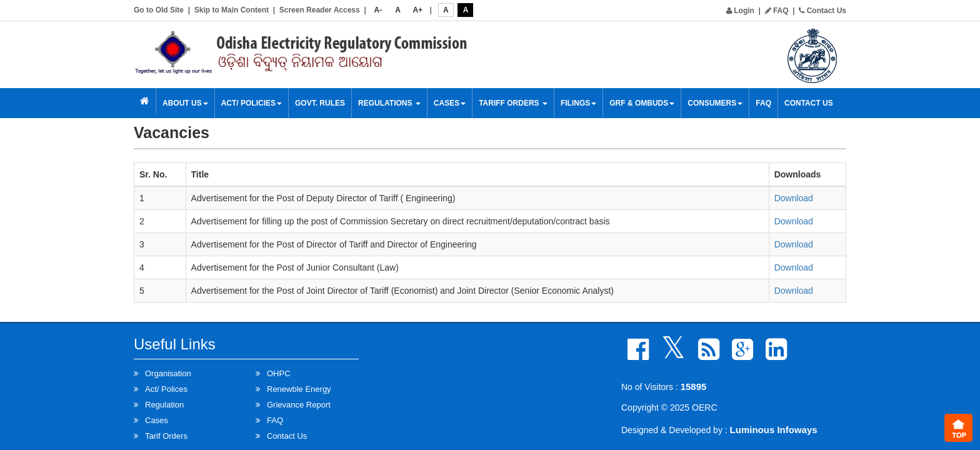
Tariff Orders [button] (513, 103)
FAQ (777, 11)
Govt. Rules (320, 103)
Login (740, 11)
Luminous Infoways (774, 430)
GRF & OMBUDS (642, 103)
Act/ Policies (252, 103)
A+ (417, 10)
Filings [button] (578, 103)
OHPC (279, 373)
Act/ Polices (166, 389)
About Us (185, 103)
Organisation (168, 373)
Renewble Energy (299, 389)
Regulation (164, 405)
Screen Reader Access (320, 10)
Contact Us (822, 11)
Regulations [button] (389, 103)
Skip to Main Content (232, 10)
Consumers (715, 103)
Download (794, 198)
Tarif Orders (166, 436)
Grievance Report (299, 405)
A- (378, 10)
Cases (450, 103)
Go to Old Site (159, 10)
